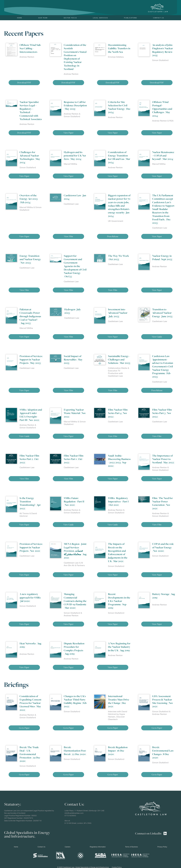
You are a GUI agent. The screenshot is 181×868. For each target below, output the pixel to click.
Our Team (43, 18)
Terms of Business (131, 847)
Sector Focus (70, 18)
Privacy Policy (162, 847)
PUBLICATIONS (130, 18)
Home (20, 18)
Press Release (113, 236)
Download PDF (24, 83)
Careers (68, 847)
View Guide (157, 337)
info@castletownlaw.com (74, 813)
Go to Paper (24, 728)
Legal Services (100, 18)
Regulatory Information (98, 847)
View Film (68, 236)
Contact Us (159, 18)
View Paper (68, 133)
